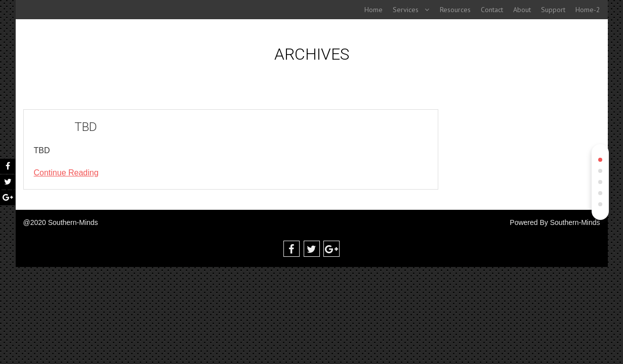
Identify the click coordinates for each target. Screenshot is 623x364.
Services (406, 10)
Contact (492, 10)
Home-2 (588, 10)
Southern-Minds (575, 222)
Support (553, 10)
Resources (455, 10)
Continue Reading (66, 173)
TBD (86, 127)
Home (373, 10)
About (522, 10)
